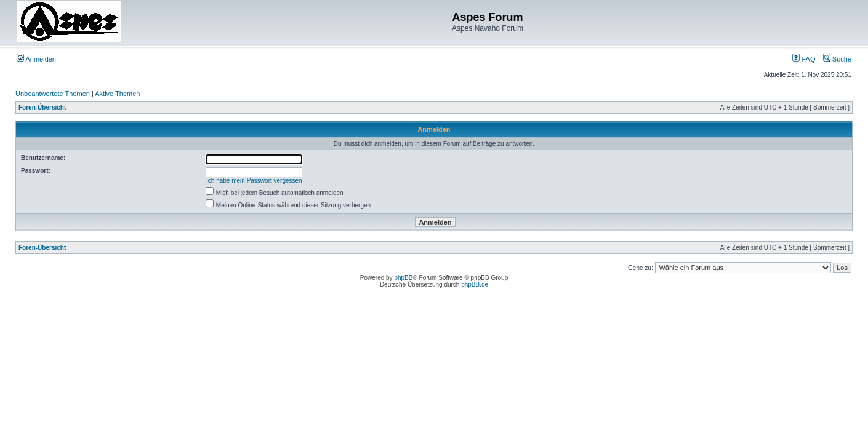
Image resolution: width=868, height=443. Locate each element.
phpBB (403, 278)
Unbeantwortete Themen (53, 94)
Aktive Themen (117, 94)
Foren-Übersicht (42, 107)
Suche (837, 59)
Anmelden (36, 59)
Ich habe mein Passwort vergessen (254, 181)
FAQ (804, 59)
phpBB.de (475, 285)
